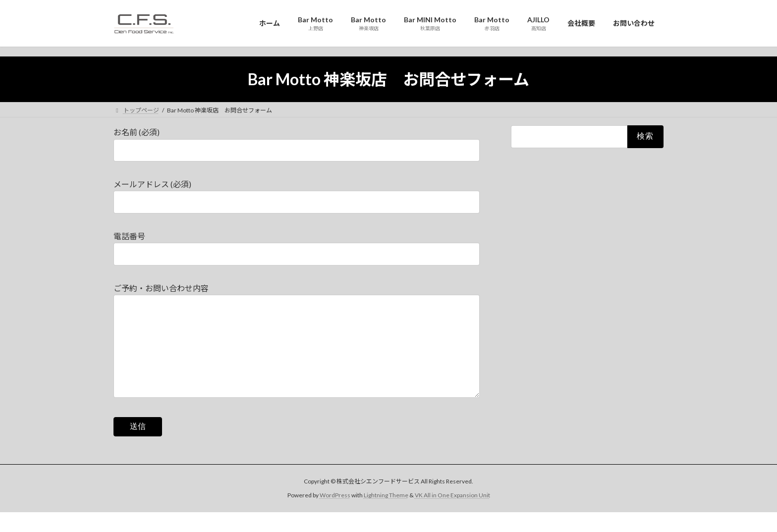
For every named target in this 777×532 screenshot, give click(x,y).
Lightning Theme (386, 515)
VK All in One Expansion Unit (452, 515)
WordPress (335, 515)
